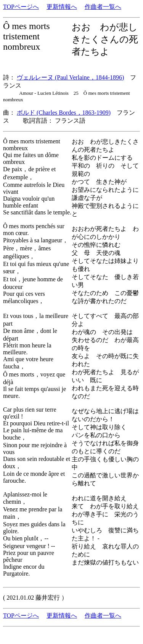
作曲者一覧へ (103, 7)
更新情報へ (62, 7)
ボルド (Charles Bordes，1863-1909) (64, 113)
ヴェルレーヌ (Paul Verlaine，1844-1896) (70, 77)
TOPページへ (21, 7)
